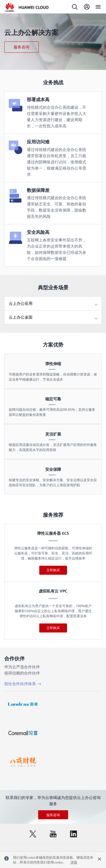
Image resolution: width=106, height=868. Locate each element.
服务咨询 (21, 47)
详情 (74, 862)
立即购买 (53, 570)
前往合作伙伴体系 (20, 684)
